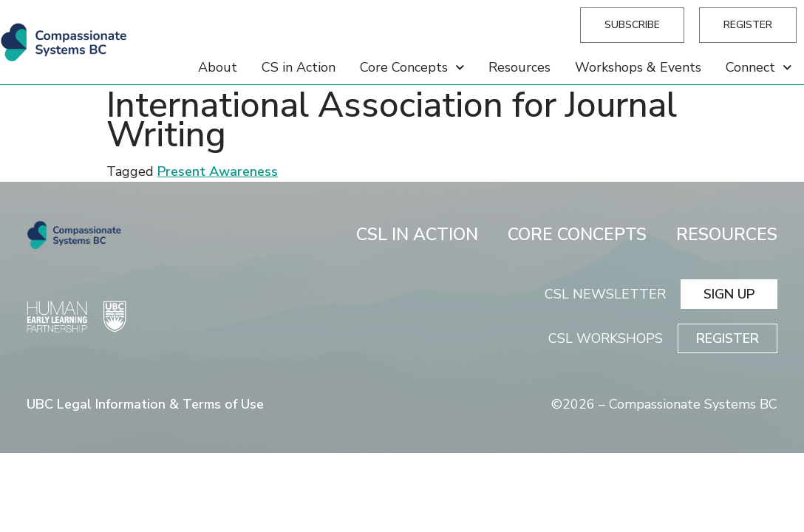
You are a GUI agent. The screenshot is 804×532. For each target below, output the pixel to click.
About (218, 67)
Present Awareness (218, 171)
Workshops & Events (638, 67)
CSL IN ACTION (417, 235)
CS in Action (299, 67)
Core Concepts (412, 68)
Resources (519, 67)
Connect (759, 68)
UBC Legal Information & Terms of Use (145, 404)
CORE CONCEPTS (577, 235)
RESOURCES (727, 235)
